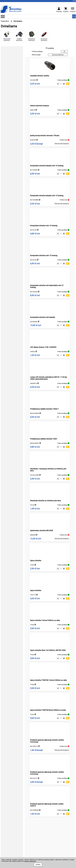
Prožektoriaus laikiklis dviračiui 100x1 (44, 439)
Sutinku (38, 865)
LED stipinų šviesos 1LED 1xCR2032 (43, 347)
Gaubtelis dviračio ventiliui (40, 76)
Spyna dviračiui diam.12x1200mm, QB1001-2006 (48, 650)
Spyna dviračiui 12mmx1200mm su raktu (45, 620)
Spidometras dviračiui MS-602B (41, 531)
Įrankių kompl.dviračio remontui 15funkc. (45, 136)
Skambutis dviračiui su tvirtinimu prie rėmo (46, 501)
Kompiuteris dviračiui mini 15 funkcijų (44, 256)
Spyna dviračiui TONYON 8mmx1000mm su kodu (48, 710)
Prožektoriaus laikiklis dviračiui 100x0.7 (44, 409)
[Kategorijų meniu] (3, 16)
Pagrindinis (5, 21)
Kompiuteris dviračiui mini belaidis (43, 317)
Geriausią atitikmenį (58, 55)
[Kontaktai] (73, 9)
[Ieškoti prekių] (74, 16)
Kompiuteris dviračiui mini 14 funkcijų (44, 226)
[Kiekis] (61, 84)
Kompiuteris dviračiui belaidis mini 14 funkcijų (47, 166)
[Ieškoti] (40, 16)
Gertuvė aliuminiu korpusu (40, 106)
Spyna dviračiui (36, 561)
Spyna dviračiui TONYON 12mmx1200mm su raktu (48, 680)
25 (64, 51)
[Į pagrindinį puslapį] (11, 9)
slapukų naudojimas (30, 861)
